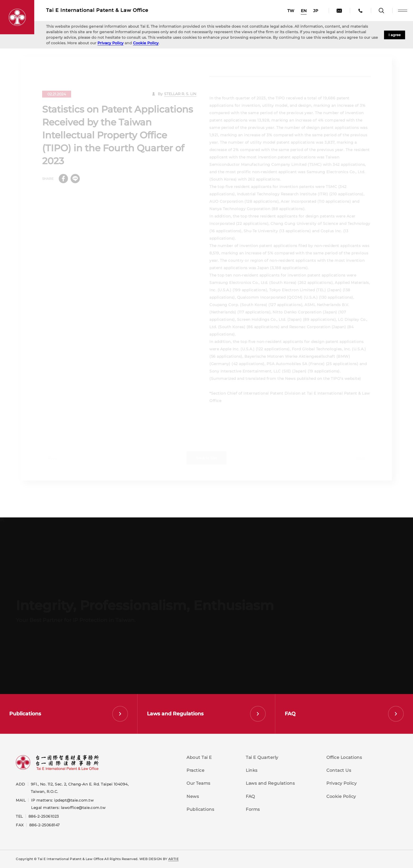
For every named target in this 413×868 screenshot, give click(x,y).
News (193, 796)
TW (291, 11)
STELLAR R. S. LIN (180, 98)
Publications (200, 809)
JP (316, 11)
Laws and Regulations (270, 783)
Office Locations (344, 757)
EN (304, 11)
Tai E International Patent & (97, 10)
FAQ (250, 796)
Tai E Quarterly (262, 757)
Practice (195, 770)
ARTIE (174, 859)
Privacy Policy (110, 43)
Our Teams (198, 783)
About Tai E (199, 757)
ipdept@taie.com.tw (74, 800)
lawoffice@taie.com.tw (83, 808)
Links (252, 770)
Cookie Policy (146, 43)
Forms (253, 809)
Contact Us (339, 770)
